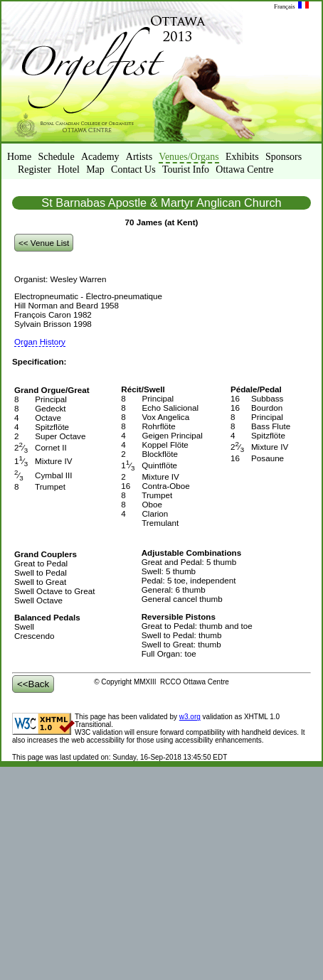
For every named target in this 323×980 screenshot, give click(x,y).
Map (95, 169)
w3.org (190, 717)
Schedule (56, 157)
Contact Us (133, 169)
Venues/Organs (189, 157)
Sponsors (284, 157)
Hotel (69, 169)
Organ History (40, 341)
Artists (139, 157)
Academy (100, 157)
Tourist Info (186, 169)
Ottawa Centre (244, 169)
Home (19, 157)
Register (35, 169)
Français (291, 6)
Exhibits (242, 157)
